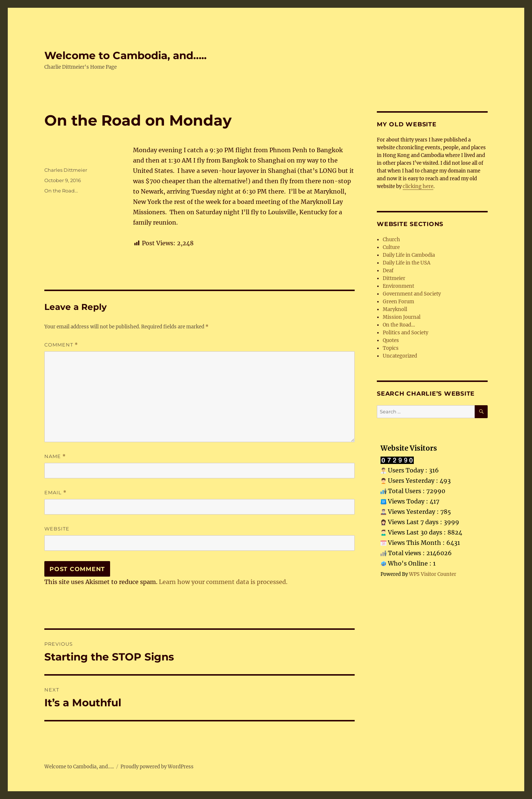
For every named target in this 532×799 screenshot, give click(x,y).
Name (55, 456)
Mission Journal (402, 317)
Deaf (388, 271)
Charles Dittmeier (66, 170)
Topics (391, 348)
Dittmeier (394, 278)
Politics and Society (405, 333)
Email (55, 493)
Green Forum (398, 302)
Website (57, 529)
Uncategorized (400, 356)
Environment (398, 286)
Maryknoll (395, 309)
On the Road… (399, 325)
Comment (61, 345)
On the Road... (61, 191)
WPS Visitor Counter (433, 574)
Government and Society (412, 294)
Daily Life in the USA (407, 263)
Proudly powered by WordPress (157, 767)
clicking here (418, 186)
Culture (391, 247)
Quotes (391, 340)
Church (391, 240)
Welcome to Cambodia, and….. (125, 55)
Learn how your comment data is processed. (223, 582)
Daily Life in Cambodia (409, 255)
